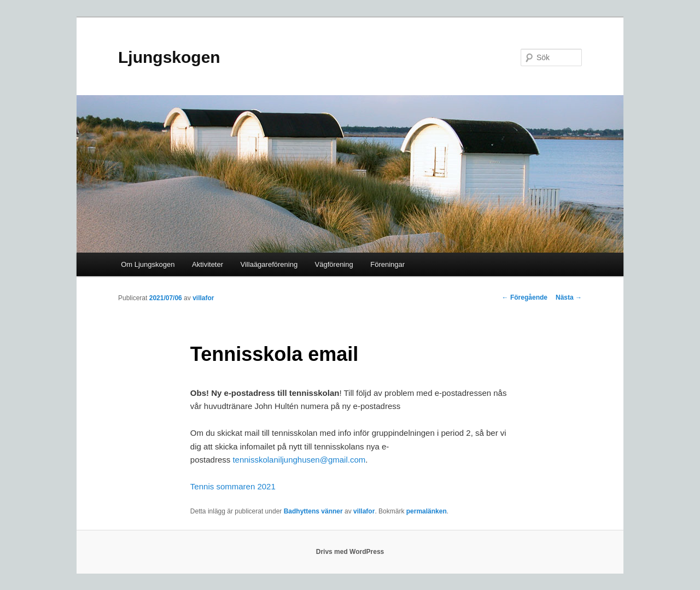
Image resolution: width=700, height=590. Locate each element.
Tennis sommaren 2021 (233, 486)
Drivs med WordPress (350, 552)
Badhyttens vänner (313, 511)
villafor (203, 298)
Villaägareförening (269, 264)
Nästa (569, 297)
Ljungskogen (169, 57)
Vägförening (334, 264)
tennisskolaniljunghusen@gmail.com (299, 460)
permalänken (427, 511)
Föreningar (387, 264)
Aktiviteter (208, 264)
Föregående (525, 297)
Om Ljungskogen (148, 264)
